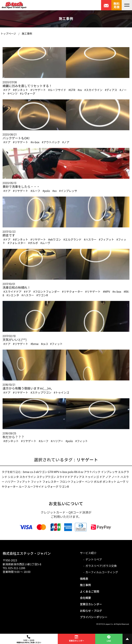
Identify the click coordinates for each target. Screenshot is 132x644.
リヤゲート (87, 460)
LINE (109, 638)
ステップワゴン (46, 477)
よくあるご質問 (90, 591)
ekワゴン (42, 472)
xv (82, 472)
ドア (102, 477)
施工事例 (27, 34)
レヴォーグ (51, 487)
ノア (108, 477)
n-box (64, 472)
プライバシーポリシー (94, 617)
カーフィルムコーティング (102, 572)
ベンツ (89, 482)
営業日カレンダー (91, 604)
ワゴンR (64, 487)
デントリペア (94, 559)
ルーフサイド (36, 487)
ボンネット (109, 482)
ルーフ (23, 487)
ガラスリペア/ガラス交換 (101, 566)
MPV (56, 472)
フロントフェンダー (72, 482)
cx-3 (33, 472)
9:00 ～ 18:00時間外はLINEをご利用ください (29, 639)
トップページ (8, 34)
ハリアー (11, 482)
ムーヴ (121, 482)
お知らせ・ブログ (91, 611)
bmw (26, 472)
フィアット (23, 482)
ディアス (79, 477)
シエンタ (13, 477)
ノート (116, 477)
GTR (50, 472)
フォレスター (51, 482)
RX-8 (77, 472)
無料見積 (117, 5)
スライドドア (65, 477)
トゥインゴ (92, 477)
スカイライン (28, 477)
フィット (36, 482)
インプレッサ (109, 472)
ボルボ (98, 482)
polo (71, 472)
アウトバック (92, 472)
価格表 (84, 579)
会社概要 (85, 598)
